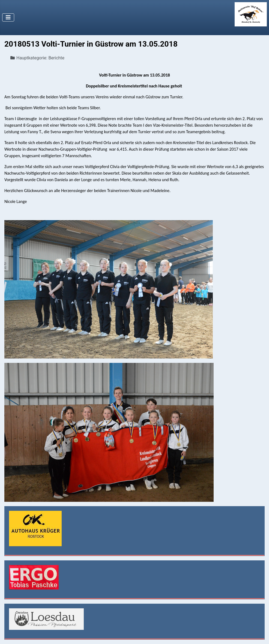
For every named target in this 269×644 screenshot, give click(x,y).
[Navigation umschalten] (8, 17)
